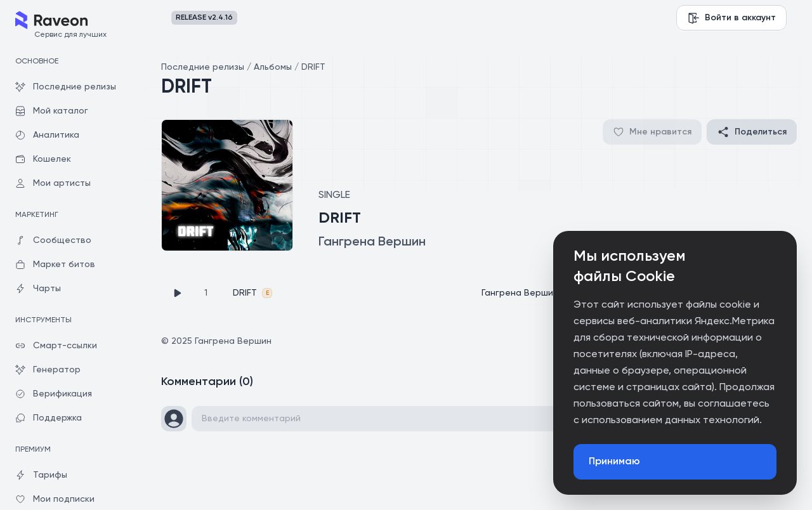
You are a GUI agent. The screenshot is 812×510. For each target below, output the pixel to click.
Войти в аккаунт (731, 18)
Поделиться (752, 132)
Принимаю (614, 462)
